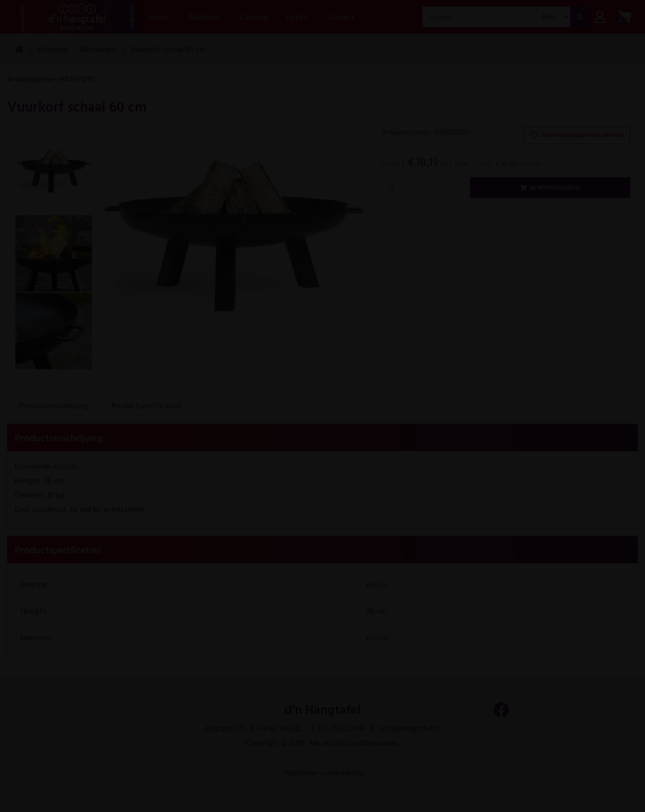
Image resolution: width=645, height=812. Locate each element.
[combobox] (479, 17)
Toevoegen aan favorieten (577, 135)
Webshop (53, 49)
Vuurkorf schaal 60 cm (168, 49)
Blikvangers (100, 49)
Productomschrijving (54, 405)
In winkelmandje (550, 187)
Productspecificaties (146, 405)
